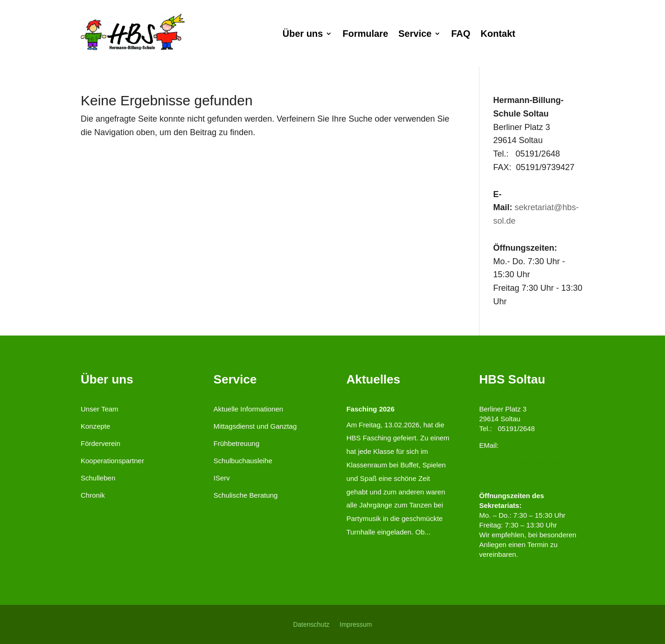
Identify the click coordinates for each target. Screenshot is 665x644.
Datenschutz (311, 624)
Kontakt (498, 34)
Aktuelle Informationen (248, 409)
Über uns (303, 34)
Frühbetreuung (236, 443)
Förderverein (100, 443)
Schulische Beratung (246, 495)
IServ (222, 478)
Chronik (93, 495)
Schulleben (98, 478)
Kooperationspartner (112, 461)
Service (415, 34)
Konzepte (95, 426)
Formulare (365, 34)
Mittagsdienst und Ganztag (255, 426)
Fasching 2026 (371, 409)
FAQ (461, 34)
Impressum (356, 624)
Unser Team (100, 409)
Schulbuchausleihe (243, 461)
